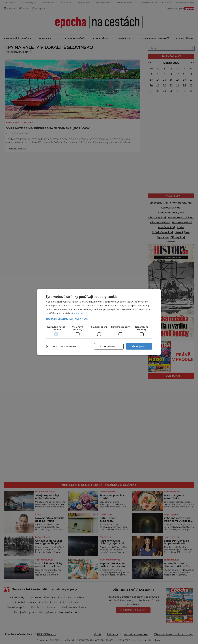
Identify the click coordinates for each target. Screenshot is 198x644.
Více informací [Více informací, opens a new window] (79, 313)
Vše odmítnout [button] (107, 346)
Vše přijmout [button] (139, 346)
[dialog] (99, 322)
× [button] (156, 292)
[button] (99, 318)
